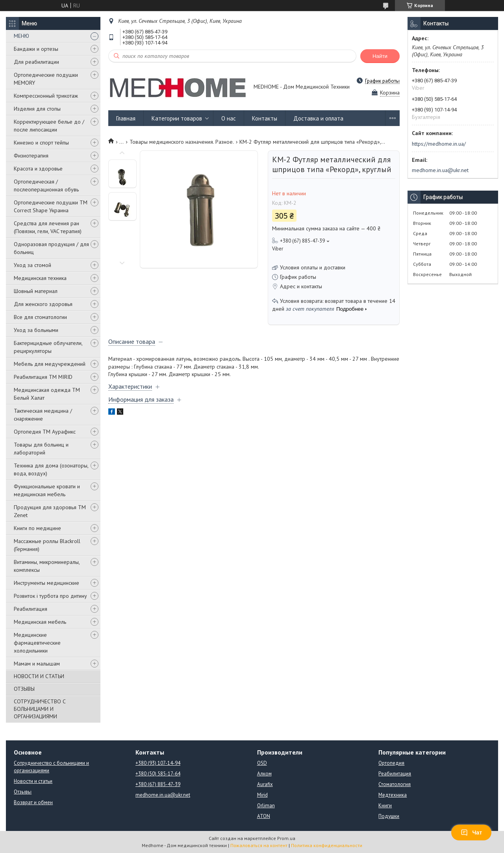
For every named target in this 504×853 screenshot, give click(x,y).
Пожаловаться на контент (259, 845)
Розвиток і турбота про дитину (50, 596)
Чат (471, 833)
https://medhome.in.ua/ (439, 144)
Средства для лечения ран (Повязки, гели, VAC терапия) (48, 227)
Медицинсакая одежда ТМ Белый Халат (47, 394)
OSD (262, 763)
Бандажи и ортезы (36, 49)
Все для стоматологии (40, 317)
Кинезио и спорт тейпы (41, 143)
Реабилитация (31, 609)
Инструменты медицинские (46, 583)
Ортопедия (391, 763)
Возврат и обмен (33, 802)
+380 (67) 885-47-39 (158, 784)
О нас (229, 118)
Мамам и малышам (37, 664)
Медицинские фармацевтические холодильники (37, 643)
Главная (126, 118)
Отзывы (23, 792)
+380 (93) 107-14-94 (158, 763)
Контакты (265, 118)
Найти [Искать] (380, 56)
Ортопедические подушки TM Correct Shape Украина (51, 206)
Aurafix (265, 784)
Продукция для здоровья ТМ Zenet (50, 511)
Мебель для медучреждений (50, 364)
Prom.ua (286, 838)
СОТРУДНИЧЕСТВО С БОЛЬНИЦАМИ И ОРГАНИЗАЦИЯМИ (40, 709)
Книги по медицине (37, 528)
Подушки (389, 816)
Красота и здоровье (38, 169)
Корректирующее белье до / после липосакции (49, 126)
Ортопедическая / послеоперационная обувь (46, 185)
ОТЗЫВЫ (24, 689)
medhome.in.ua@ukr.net (440, 170)
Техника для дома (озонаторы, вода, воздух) (51, 469)
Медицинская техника (40, 278)
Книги (385, 806)
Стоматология (395, 784)
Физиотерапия (31, 156)
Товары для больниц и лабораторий (41, 449)
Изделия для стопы (37, 109)
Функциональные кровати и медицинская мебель (47, 490)
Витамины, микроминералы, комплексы (47, 566)
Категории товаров (177, 118)
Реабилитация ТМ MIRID (43, 377)
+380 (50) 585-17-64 (158, 774)
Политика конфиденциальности (327, 845)
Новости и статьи (33, 781)
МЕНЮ (21, 36)
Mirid (262, 795)
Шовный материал (36, 291)
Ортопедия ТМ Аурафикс (45, 432)
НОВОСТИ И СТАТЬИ (39, 676)
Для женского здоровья (43, 304)
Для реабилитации (36, 62)
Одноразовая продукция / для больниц (51, 248)
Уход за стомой (32, 265)
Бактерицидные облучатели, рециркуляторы (48, 347)
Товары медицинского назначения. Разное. (182, 142)
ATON (264, 816)
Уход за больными (36, 330)
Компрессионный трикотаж (46, 96)
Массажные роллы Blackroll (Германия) (47, 545)
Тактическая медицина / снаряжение (43, 415)
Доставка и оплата (318, 118)
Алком (264, 774)
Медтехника (393, 795)
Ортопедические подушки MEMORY (46, 79)
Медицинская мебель (40, 622)
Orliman (266, 806)
